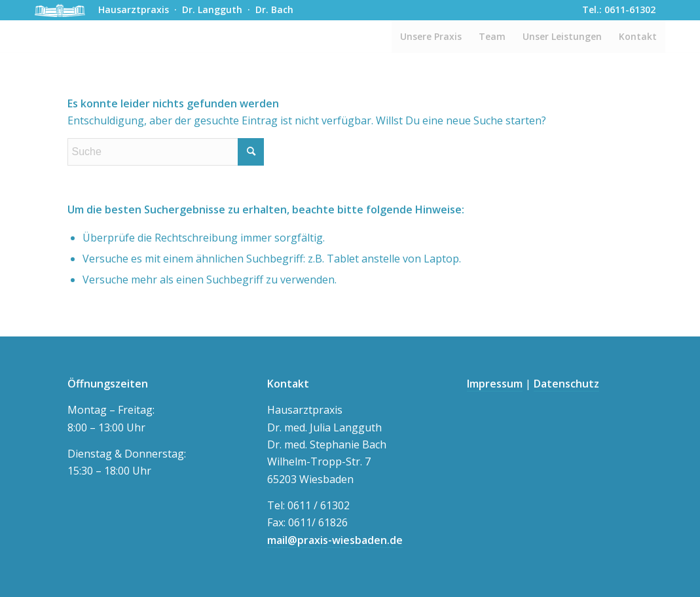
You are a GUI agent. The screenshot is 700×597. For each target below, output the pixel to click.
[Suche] (166, 152)
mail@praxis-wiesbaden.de (335, 540)
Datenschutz (566, 384)
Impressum (495, 384)
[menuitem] (431, 37)
